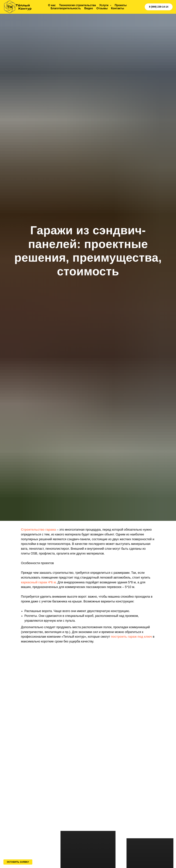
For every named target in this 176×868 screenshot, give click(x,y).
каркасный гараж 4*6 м (38, 582)
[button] (18, 862)
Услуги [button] (104, 5)
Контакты (117, 8)
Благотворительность (66, 8)
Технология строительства (78, 5)
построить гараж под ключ (131, 637)
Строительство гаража (38, 530)
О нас (52, 5)
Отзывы (102, 8)
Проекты (121, 5)
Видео (89, 8)
